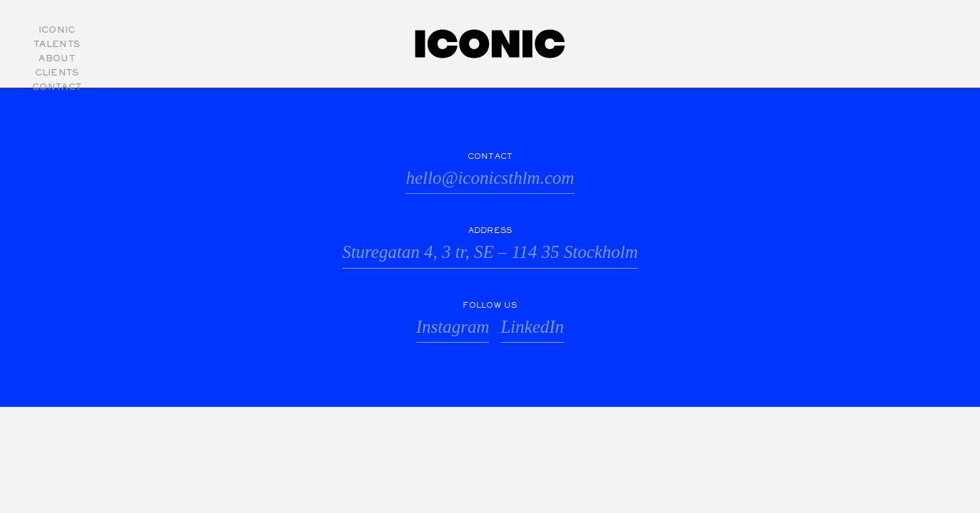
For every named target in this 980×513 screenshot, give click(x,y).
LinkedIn (532, 327)
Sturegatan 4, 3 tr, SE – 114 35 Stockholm (490, 252)
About (57, 59)
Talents (57, 45)
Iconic (57, 31)
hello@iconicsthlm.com (490, 178)
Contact (57, 88)
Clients (57, 73)
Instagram (453, 327)
